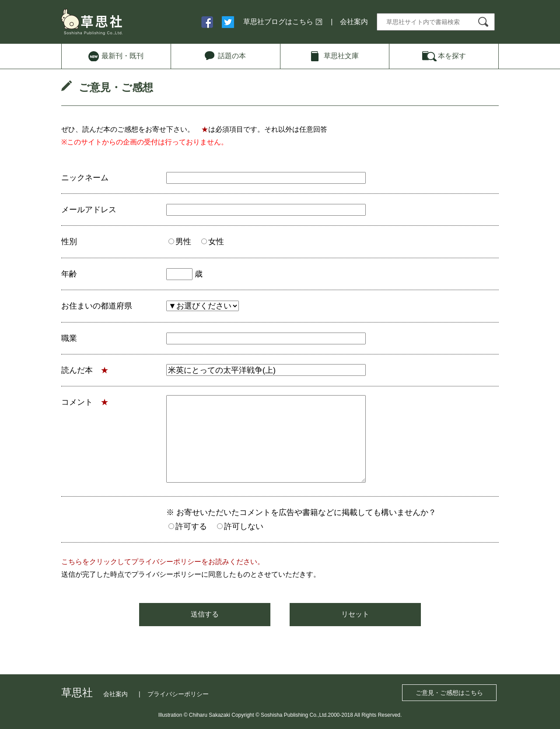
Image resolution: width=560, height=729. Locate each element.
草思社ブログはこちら (278, 22)
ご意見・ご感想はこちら (449, 693)
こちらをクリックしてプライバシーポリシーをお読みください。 (163, 562)
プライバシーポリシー (178, 694)
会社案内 (354, 22)
